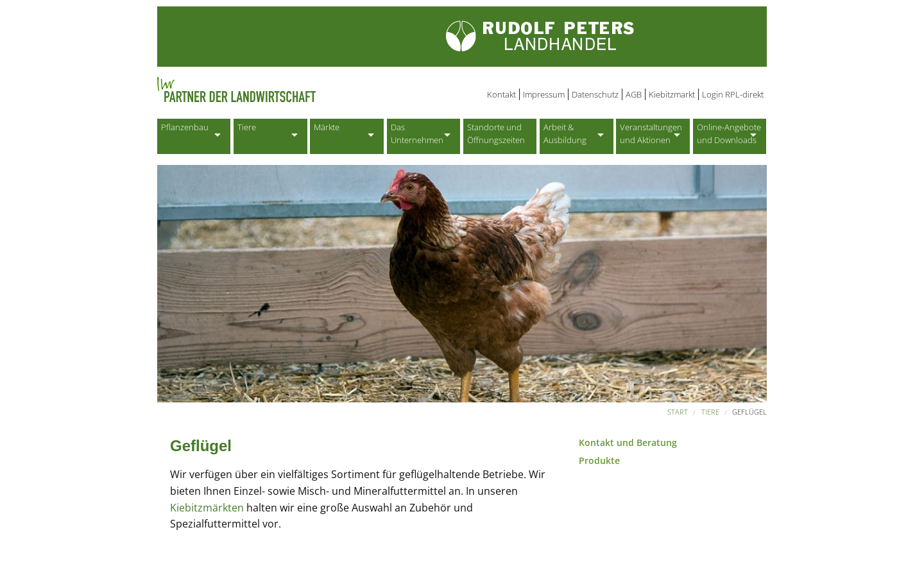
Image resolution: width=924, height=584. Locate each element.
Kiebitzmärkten (208, 508)
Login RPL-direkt (733, 94)
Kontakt (501, 94)
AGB (634, 94)
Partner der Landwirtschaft (288, 90)
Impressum (544, 94)
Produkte (599, 460)
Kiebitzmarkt (672, 94)
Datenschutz (595, 94)
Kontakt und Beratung (628, 442)
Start (678, 412)
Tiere (710, 412)
